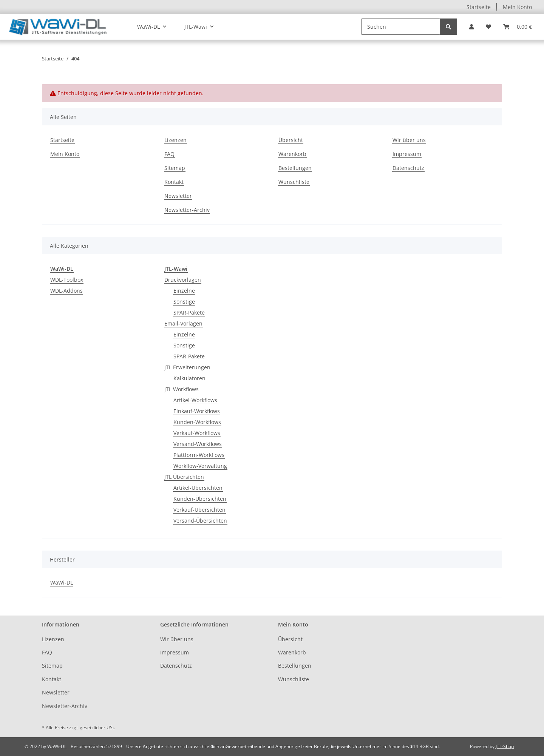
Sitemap (175, 168)
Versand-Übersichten (200, 521)
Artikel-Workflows (195, 400)
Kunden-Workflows (197, 422)
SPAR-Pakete (189, 312)
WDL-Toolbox (67, 280)
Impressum (407, 154)
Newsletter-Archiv (187, 210)
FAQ (169, 154)
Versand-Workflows (198, 444)
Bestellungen (295, 168)
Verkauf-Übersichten (199, 510)
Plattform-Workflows (199, 455)
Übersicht (291, 140)
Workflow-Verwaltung (200, 466)
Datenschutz (408, 168)
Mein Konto (517, 7)
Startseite (479, 7)
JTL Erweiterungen (187, 367)
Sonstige (184, 302)
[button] (471, 27)
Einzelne (184, 291)
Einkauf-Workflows (197, 411)
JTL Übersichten (184, 477)
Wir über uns (409, 140)
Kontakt (174, 182)
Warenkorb (292, 154)
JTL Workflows (182, 389)
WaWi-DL (62, 582)
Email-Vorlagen (183, 323)
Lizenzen (175, 140)
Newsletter (178, 196)
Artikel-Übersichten (198, 488)
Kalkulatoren (189, 378)
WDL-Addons (66, 291)
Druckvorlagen (183, 280)
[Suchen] (401, 27)
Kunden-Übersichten (200, 499)
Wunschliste (294, 182)
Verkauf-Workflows (197, 433)
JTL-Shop (505, 746)
